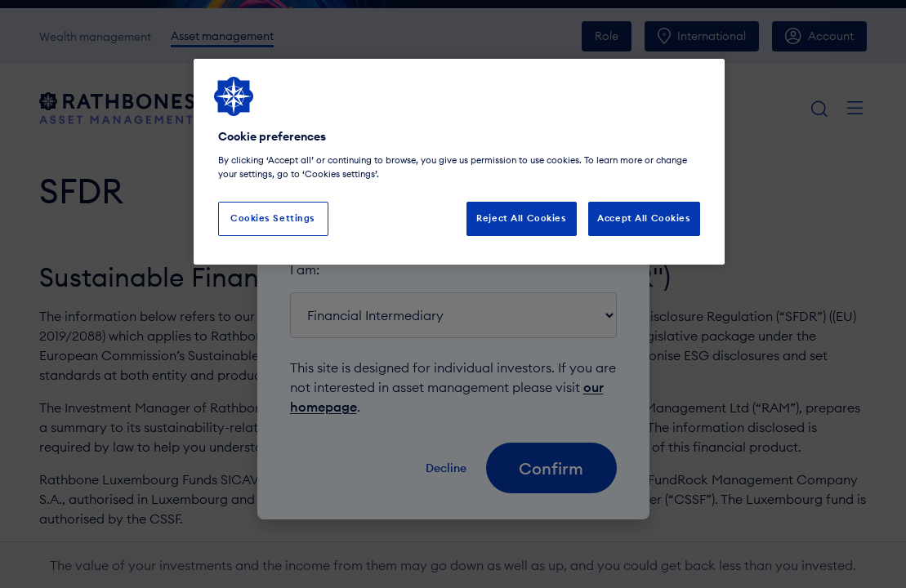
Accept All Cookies (644, 218)
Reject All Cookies (521, 218)
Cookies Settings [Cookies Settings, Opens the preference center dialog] (273, 218)
